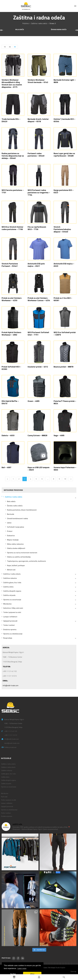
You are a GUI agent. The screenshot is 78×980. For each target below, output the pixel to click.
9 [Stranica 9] (59, 479)
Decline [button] (13, 974)
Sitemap (73, 972)
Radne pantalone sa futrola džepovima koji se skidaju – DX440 (13, 156)
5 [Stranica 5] (36, 479)
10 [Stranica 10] (65, 479)
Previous (7, 479)
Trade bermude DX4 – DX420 (11, 120)
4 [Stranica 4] (30, 479)
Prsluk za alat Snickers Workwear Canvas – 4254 (39, 299)
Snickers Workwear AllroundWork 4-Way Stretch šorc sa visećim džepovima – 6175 (12, 83)
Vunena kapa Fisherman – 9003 (65, 469)
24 (10, 47)
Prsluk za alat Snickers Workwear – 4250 (12, 299)
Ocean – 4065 (34, 401)
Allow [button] (32, 974)
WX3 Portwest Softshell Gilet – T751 (38, 334)
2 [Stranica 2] (19, 479)
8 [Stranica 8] (54, 479)
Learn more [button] (22, 968)
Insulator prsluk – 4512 (38, 367)
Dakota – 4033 (8, 435)
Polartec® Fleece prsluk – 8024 (65, 402)
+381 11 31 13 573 (11, 735)
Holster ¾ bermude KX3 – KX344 (64, 120)
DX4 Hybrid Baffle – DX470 (10, 402)
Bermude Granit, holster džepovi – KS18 (38, 120)
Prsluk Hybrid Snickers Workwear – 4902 (11, 334)
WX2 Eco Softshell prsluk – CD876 (65, 334)
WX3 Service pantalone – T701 (13, 191)
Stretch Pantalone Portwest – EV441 (10, 265)
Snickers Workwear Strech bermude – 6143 (38, 81)
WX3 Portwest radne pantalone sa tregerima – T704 (39, 193)
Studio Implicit (60, 968)
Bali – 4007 (6, 467)
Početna (26, 23)
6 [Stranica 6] (42, 479)
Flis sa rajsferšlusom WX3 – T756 (37, 228)
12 (5, 47)
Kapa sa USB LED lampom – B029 (39, 469)
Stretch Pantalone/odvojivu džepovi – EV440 (62, 229)
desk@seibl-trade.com (12, 743)
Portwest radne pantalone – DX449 (36, 155)
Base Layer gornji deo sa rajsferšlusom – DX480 (64, 155)
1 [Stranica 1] (13, 479)
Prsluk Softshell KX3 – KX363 (11, 368)
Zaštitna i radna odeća (39, 23)
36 (15, 47)
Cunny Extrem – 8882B (37, 435)
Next (71, 479)
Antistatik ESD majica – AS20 (64, 265)
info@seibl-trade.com (11, 685)
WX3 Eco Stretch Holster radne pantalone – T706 (12, 228)
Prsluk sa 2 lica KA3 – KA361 (63, 299)
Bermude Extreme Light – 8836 (65, 81)
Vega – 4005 (59, 435)
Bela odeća (20, 30)
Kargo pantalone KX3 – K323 (64, 191)
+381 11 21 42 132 (11, 731)
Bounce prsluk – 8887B (63, 367)
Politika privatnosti (10, 747)
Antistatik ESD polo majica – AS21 (36, 265)
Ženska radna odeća (59, 30)
